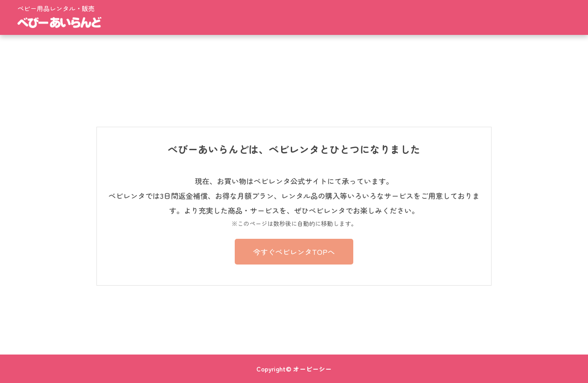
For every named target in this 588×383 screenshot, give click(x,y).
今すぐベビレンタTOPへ (294, 252)
